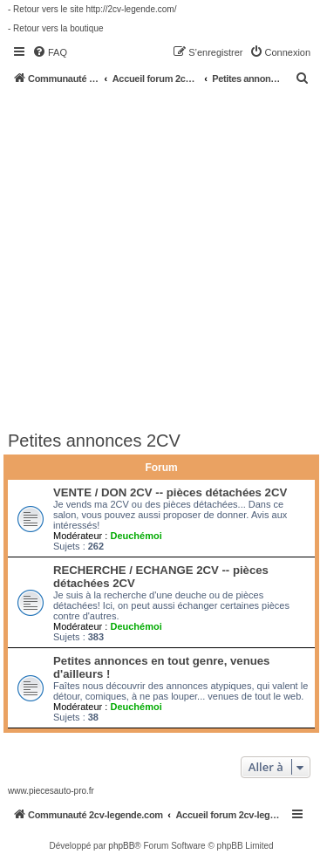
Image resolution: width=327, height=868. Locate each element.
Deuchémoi (136, 536)
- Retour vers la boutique (56, 28)
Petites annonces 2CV (94, 441)
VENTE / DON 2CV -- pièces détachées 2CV (170, 492)
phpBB (121, 846)
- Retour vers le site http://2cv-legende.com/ (92, 9)
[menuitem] (50, 52)
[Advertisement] (163, 257)
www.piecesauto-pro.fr (51, 791)
